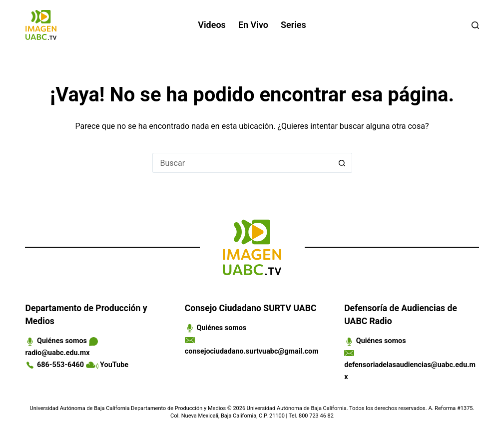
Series (293, 25)
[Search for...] (242, 163)
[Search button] (342, 163)
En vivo (253, 25)
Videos (212, 25)
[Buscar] (475, 25)
